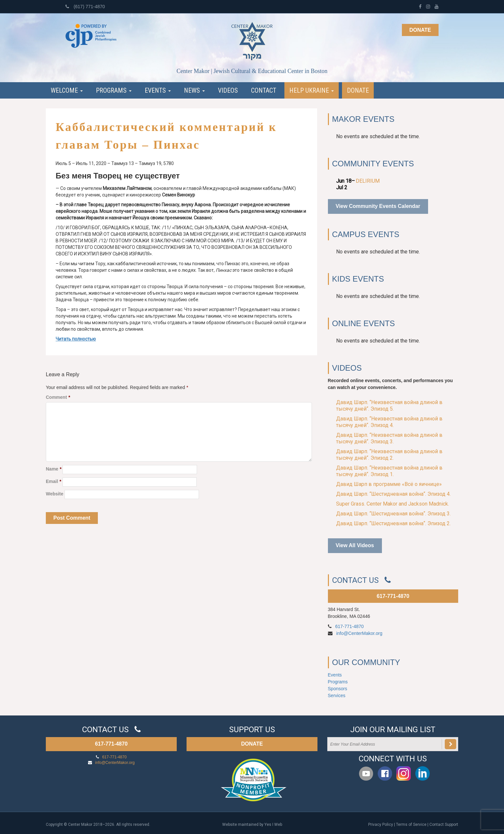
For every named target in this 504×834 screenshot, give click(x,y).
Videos (228, 90)
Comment (58, 397)
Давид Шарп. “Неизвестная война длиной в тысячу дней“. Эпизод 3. (389, 438)
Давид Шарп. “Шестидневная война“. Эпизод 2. (393, 523)
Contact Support (444, 825)
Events (158, 90)
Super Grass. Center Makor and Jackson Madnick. (393, 504)
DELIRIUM (368, 181)
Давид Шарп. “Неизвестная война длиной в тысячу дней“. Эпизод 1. (389, 471)
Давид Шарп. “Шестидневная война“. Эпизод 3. (393, 514)
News (194, 90)
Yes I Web (273, 825)
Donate (420, 30)
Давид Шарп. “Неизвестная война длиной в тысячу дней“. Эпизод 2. (389, 455)
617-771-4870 (393, 596)
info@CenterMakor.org (359, 633)
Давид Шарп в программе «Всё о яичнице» (389, 484)
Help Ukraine (312, 90)
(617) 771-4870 (85, 7)
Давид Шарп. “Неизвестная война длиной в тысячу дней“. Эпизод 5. (389, 406)
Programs (114, 90)
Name (54, 469)
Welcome (67, 90)
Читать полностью (76, 339)
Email (54, 481)
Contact (264, 90)
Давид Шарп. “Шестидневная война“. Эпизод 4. (393, 494)
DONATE (252, 744)
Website (54, 494)
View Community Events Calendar (378, 206)
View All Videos (355, 545)
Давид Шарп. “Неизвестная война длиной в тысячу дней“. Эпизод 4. (389, 422)
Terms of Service (411, 825)
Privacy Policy (381, 825)
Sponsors (338, 689)
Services (337, 695)
